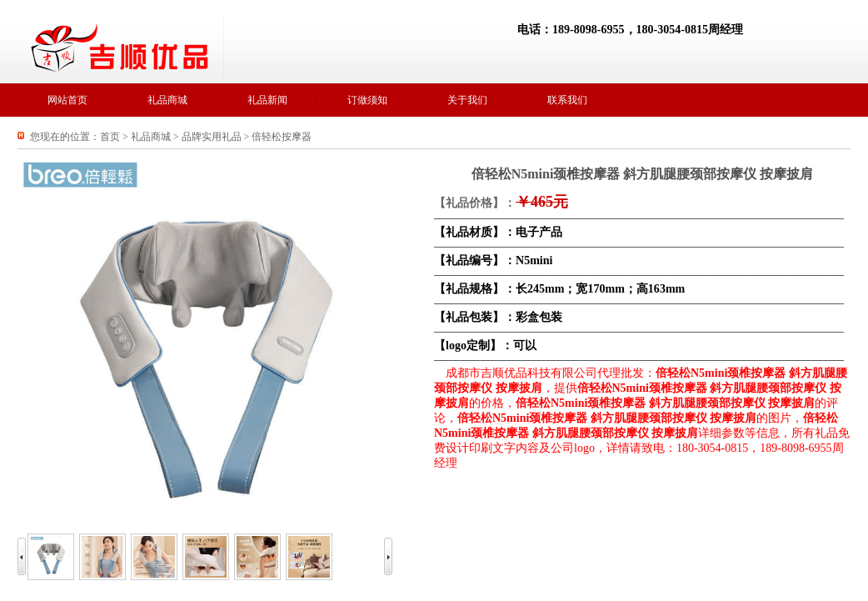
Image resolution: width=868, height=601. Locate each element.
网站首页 (67, 100)
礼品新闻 (267, 100)
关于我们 (467, 100)
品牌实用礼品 (212, 137)
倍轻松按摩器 (282, 137)
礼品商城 (167, 100)
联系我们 (567, 100)
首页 (110, 137)
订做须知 (367, 100)
